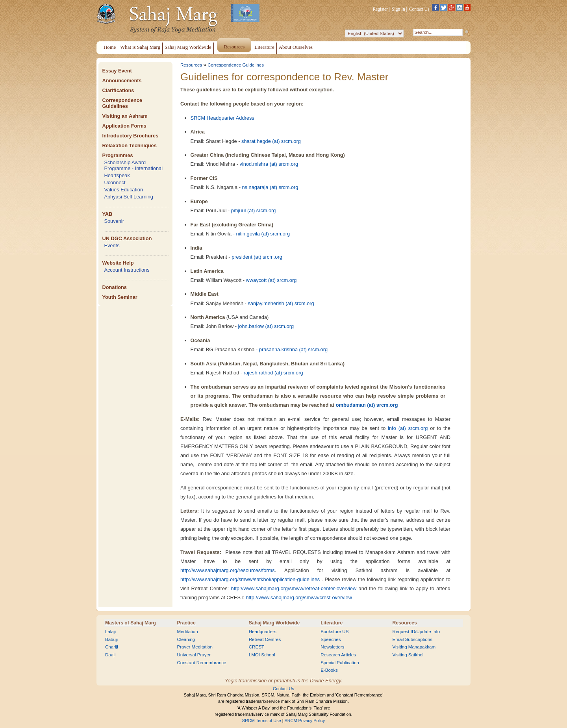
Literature (332, 623)
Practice (186, 623)
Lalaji (110, 632)
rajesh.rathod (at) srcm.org (273, 373)
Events (112, 245)
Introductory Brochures (130, 136)
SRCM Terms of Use (262, 721)
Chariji (112, 647)
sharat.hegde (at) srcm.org (271, 141)
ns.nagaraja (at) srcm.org (270, 187)
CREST (257, 647)
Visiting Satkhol (408, 655)
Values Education (123, 190)
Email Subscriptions (412, 639)
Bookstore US (334, 632)
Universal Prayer (194, 655)
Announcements (122, 81)
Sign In (398, 9)
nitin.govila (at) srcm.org (263, 234)
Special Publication (340, 663)
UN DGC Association (127, 238)
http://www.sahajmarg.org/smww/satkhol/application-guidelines (250, 579)
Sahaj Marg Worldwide (274, 623)
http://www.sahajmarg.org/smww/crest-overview (299, 597)
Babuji (111, 639)
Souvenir (114, 221)
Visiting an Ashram (125, 116)
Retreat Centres (265, 639)
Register (380, 9)
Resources (191, 65)
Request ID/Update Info (416, 632)
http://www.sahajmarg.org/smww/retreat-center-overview (294, 588)
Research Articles (338, 655)
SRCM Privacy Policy (305, 721)
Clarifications (118, 90)
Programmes (117, 155)
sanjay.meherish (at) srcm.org (281, 303)
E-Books (329, 670)
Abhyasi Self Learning (129, 197)
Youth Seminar (120, 297)
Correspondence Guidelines (122, 103)
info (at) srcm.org (408, 428)
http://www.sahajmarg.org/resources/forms (228, 570)
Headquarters (263, 632)
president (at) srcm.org (257, 257)
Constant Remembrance (201, 663)
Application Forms (124, 126)
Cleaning (186, 639)
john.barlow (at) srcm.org (266, 326)
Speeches (331, 639)
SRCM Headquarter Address (222, 118)
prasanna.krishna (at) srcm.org (293, 349)
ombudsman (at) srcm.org (367, 405)
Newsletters (332, 647)
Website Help (118, 263)
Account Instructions (127, 270)
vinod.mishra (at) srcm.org (269, 164)
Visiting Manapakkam (414, 647)
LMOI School (262, 655)
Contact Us (419, 9)
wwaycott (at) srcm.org (271, 280)
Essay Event (117, 71)
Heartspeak (117, 175)
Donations (114, 287)
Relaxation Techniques (129, 145)
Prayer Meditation (195, 647)
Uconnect (115, 182)
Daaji (110, 655)
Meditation (187, 632)
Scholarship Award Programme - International (133, 165)
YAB (107, 214)
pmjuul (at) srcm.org (254, 210)
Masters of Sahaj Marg (131, 623)
